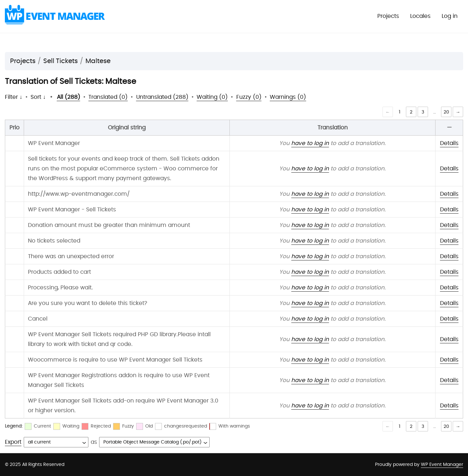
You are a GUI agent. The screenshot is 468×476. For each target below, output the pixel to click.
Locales (420, 16)
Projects (388, 16)
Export (13, 442)
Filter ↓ (14, 97)
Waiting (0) (212, 97)
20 (446, 112)
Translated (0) (108, 97)
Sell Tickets (60, 61)
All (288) (69, 97)
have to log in (310, 143)
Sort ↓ (38, 97)
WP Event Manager (442, 465)
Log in (450, 16)
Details (449, 143)
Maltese (98, 61)
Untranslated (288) (162, 97)
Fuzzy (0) (249, 97)
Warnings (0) (288, 97)
